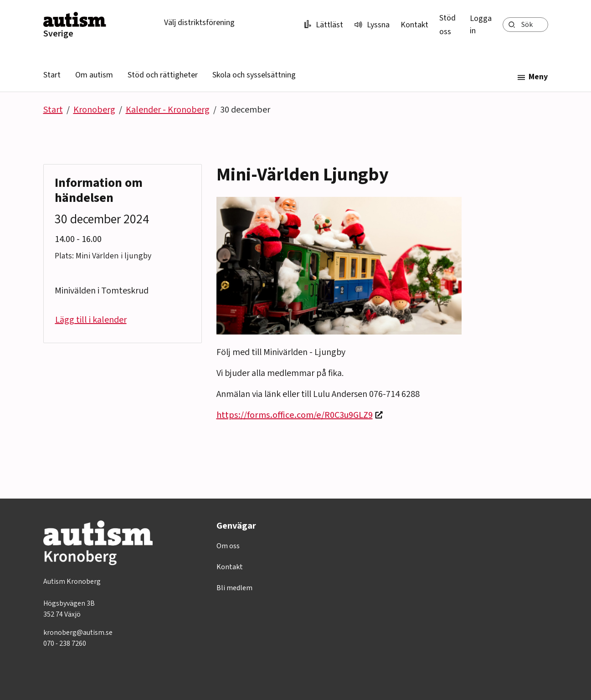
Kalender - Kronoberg (168, 110)
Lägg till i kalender (91, 320)
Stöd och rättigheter (163, 75)
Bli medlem (234, 588)
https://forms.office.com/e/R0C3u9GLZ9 (295, 415)
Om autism (94, 75)
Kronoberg (94, 110)
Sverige (58, 34)
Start (52, 75)
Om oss (228, 546)
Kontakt (414, 25)
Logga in (481, 25)
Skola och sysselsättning (254, 75)
